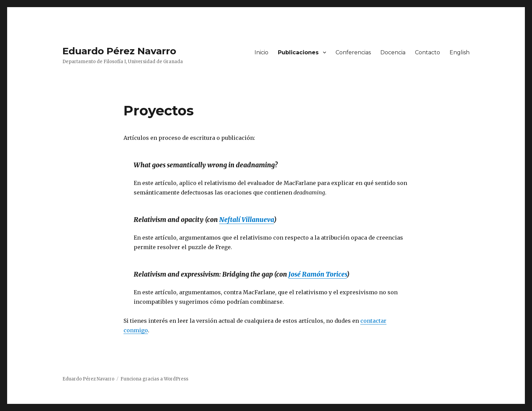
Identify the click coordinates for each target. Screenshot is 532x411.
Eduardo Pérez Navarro (119, 51)
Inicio (261, 52)
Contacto (427, 52)
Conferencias (353, 52)
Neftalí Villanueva (246, 220)
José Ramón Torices (318, 274)
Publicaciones (298, 52)
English (460, 52)
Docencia (393, 52)
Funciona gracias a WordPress (154, 379)
